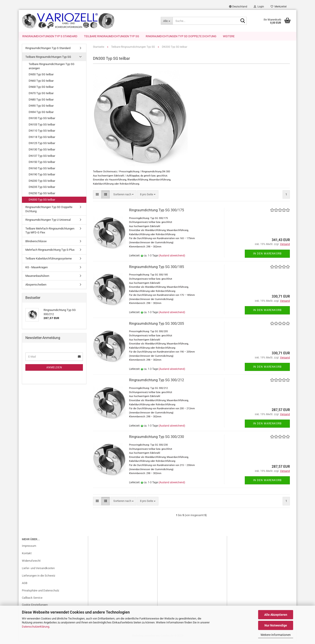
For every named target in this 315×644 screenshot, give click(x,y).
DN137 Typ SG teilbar (42, 158)
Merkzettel (279, 7)
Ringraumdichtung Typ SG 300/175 (157, 213)
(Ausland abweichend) (172, 258)
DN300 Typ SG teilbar (42, 202)
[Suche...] (167, 21)
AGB (25, 586)
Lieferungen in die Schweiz (38, 578)
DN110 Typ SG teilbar (42, 133)
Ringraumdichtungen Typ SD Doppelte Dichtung (181, 36)
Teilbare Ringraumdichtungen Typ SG (112, 36)
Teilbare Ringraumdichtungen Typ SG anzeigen (52, 69)
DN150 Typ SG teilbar (42, 165)
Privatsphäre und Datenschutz (40, 593)
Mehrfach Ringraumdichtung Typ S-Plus (50, 252)
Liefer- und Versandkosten (38, 571)
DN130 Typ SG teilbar (42, 152)
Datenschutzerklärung (36, 627)
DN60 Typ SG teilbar (41, 83)
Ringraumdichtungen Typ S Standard (50, 36)
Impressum (29, 548)
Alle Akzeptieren (276, 615)
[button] (238, 7)
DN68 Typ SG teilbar (41, 89)
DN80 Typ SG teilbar (41, 102)
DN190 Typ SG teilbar (42, 177)
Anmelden (54, 370)
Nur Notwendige (276, 625)
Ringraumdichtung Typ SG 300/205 (157, 326)
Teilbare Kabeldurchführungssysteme (49, 261)
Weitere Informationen (276, 635)
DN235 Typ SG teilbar (42, 190)
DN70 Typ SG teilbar (41, 96)
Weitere (229, 36)
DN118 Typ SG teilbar (42, 140)
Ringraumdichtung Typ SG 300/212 (157, 383)
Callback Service (32, 600)
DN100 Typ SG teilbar (42, 121)
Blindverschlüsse (36, 244)
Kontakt (27, 556)
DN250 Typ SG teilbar (42, 196)
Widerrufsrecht (31, 563)
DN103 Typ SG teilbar (42, 127)
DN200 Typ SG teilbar (42, 183)
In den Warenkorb (267, 256)
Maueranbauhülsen (37, 278)
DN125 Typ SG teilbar (42, 146)
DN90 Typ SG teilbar (41, 108)
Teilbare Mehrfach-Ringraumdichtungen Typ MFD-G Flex (50, 233)
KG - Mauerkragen (37, 270)
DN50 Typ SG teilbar (41, 77)
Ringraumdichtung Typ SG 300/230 (157, 439)
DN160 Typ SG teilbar (42, 171)
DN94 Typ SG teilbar (41, 115)
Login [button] (259, 7)
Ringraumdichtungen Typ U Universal (48, 222)
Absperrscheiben (36, 287)
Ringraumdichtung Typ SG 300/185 (157, 269)
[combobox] (123, 197)
